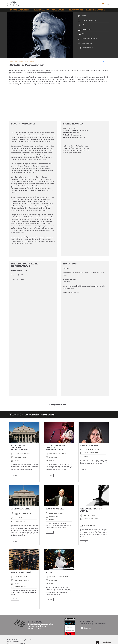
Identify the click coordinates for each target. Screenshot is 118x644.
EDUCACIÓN (76, 10)
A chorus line (21, 506)
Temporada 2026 (29, 61)
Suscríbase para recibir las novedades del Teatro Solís (41, 617)
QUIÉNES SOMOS (95, 10)
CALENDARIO (41, 10)
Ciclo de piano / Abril (91, 507)
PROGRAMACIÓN (20, 10)
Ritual (50, 569)
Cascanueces (55, 506)
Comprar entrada (88, 48)
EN (98, 4)
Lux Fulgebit (89, 445)
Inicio (11, 61)
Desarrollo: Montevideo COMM (103, 641)
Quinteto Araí (21, 569)
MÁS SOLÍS (58, 10)
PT (103, 4)
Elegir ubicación (87, 43)
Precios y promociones (89, 39)
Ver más (15, 475)
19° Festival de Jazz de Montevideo (21, 447)
